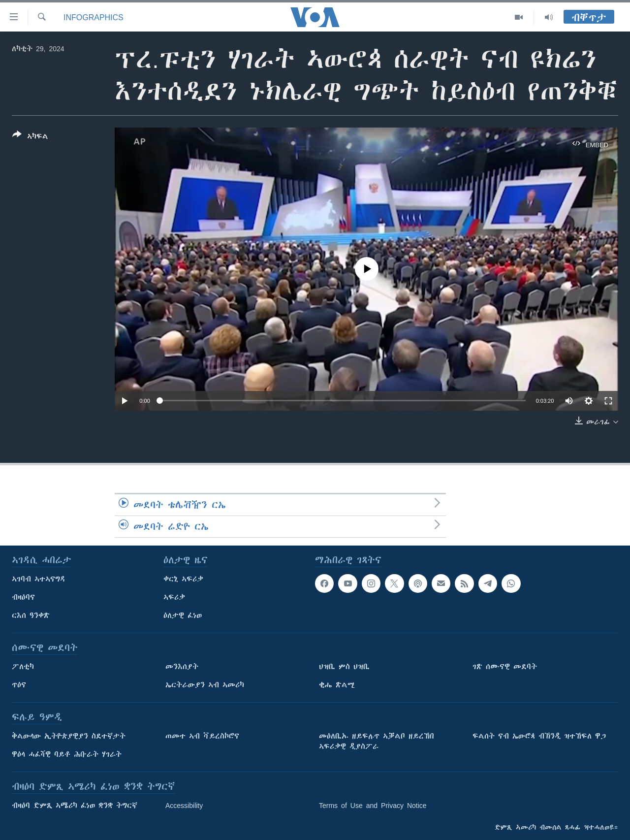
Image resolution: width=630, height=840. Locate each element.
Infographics (94, 17)
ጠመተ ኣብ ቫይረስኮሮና (202, 736)
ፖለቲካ (23, 667)
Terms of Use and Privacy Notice (373, 806)
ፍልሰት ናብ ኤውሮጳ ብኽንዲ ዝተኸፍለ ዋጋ (539, 736)
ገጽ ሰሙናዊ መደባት (505, 667)
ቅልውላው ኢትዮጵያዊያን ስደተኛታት (69, 736)
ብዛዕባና (23, 597)
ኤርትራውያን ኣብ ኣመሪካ (205, 685)
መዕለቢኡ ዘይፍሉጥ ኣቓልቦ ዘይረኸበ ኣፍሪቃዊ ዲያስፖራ (377, 741)
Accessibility (184, 806)
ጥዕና (19, 685)
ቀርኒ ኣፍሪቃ (183, 579)
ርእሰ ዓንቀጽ (31, 615)
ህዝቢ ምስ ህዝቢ (344, 667)
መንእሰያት (182, 667)
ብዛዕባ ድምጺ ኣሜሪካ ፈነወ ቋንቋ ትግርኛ (75, 806)
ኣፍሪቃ (174, 597)
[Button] (30, 137)
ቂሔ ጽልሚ (337, 685)
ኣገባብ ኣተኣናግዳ (39, 579)
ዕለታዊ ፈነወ (183, 615)
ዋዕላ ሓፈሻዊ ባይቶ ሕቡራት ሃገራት (67, 754)
